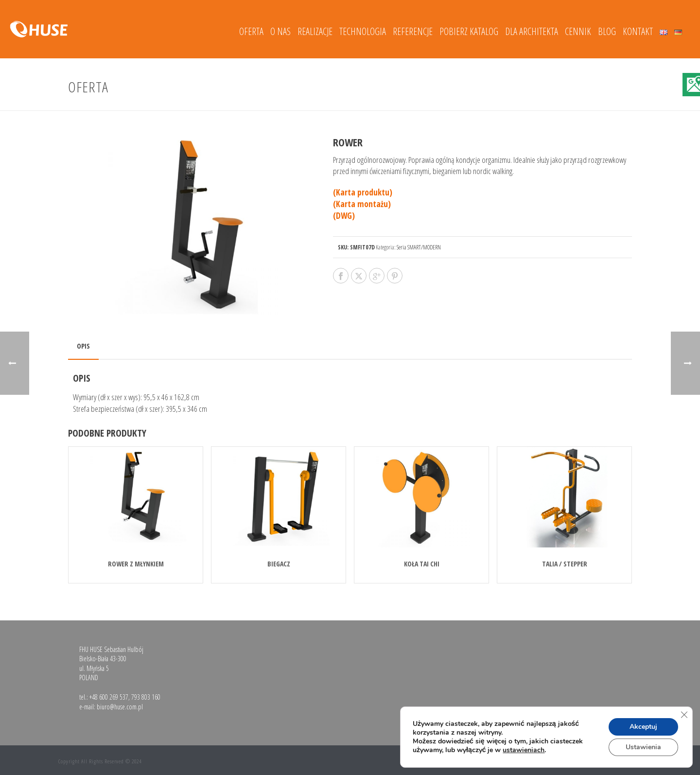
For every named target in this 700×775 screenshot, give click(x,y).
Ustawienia (643, 747)
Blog (607, 31)
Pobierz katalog (469, 31)
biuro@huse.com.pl (120, 707)
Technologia (363, 31)
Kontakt (638, 31)
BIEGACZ (279, 564)
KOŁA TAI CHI (422, 564)
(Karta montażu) (362, 204)
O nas (280, 31)
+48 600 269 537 (109, 697)
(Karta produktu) (363, 192)
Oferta (251, 31)
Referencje (413, 31)
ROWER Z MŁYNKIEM (136, 564)
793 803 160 (146, 697)
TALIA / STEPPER (565, 564)
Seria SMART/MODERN (419, 247)
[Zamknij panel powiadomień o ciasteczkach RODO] (684, 715)
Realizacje (315, 31)
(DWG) (344, 216)
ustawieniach (524, 750)
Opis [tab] (83, 346)
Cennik (578, 31)
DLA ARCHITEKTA (532, 31)
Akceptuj (643, 727)
